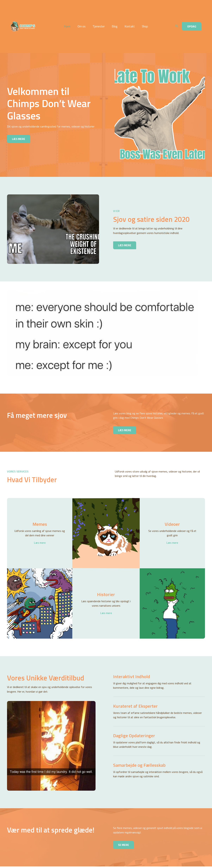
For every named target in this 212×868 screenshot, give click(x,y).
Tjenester (99, 20)
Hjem (70, 20)
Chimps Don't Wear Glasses (44, 20)
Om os (83, 20)
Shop (142, 20)
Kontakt (128, 20)
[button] (177, 21)
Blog (114, 20)
